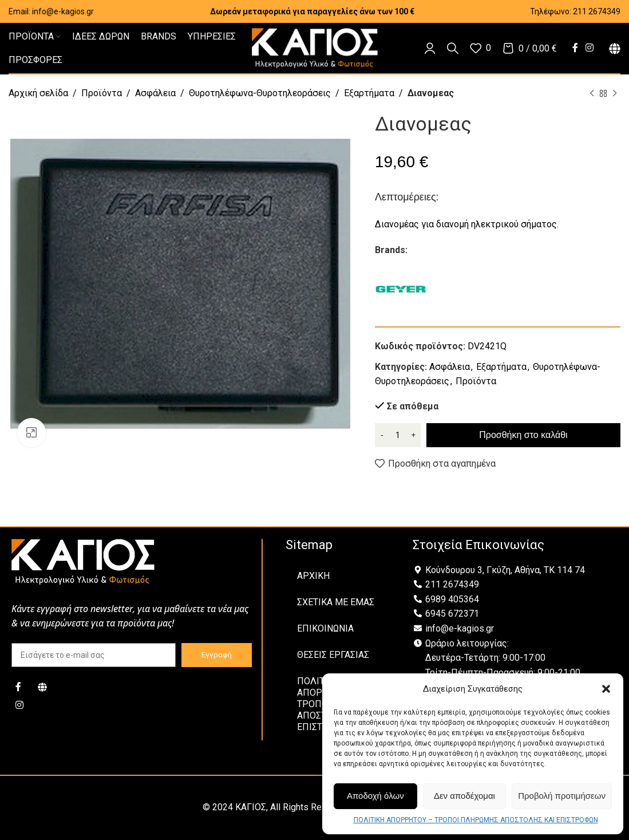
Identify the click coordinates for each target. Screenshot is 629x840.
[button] (606, 689)
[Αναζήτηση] (453, 48)
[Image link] (83, 561)
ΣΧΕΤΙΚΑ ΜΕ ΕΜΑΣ (336, 602)
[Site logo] (315, 47)
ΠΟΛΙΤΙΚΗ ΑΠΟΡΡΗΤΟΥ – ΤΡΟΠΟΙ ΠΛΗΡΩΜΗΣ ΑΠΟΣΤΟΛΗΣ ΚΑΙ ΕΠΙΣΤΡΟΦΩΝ (476, 820)
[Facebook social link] (575, 48)
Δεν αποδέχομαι (464, 796)
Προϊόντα (102, 93)
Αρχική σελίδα (38, 93)
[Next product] (615, 94)
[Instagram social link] (590, 48)
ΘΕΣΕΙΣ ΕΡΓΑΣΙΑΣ (333, 655)
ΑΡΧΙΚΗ (313, 576)
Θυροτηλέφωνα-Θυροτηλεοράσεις (260, 93)
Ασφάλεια (155, 93)
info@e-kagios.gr (63, 11)
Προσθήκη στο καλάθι (523, 435)
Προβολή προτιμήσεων (562, 796)
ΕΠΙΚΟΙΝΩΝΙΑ (325, 628)
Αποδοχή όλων (375, 796)
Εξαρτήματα (369, 93)
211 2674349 (597, 11)
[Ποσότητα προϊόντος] (398, 435)
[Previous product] (592, 94)
